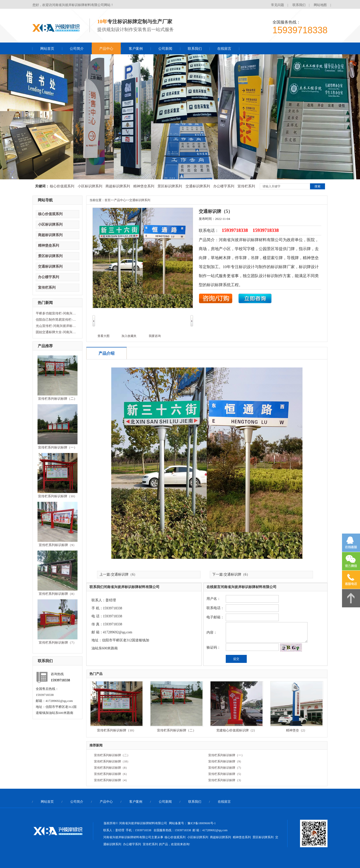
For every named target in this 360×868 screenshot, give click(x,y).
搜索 (317, 186)
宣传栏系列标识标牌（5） (225, 774)
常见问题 (277, 5)
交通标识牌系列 (198, 186)
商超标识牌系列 (118, 186)
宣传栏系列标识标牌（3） (225, 780)
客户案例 (136, 49)
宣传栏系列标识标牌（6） (111, 774)
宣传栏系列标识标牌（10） (57, 496)
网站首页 (47, 49)
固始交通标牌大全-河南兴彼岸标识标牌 (57, 332)
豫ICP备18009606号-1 (202, 823)
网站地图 (320, 5)
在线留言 (224, 49)
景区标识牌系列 (170, 186)
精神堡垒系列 (144, 186)
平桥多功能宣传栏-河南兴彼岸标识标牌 (57, 313)
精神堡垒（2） (297, 730)
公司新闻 (165, 49)
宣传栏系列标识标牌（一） (57, 447)
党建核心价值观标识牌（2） (237, 730)
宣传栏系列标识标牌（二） (57, 399)
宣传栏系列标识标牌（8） (57, 594)
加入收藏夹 (129, 336)
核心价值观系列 (62, 186)
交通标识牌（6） (124, 574)
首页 (107, 200)
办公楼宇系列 (224, 186)
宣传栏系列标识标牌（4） (111, 780)
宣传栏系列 (246, 186)
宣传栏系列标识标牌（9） (57, 545)
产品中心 (106, 49)
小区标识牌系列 (90, 186)
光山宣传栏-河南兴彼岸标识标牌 (57, 326)
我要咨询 (155, 336)
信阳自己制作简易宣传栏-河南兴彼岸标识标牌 (57, 320)
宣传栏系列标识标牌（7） (57, 642)
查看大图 (103, 336)
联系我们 (299, 5)
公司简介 (77, 49)
